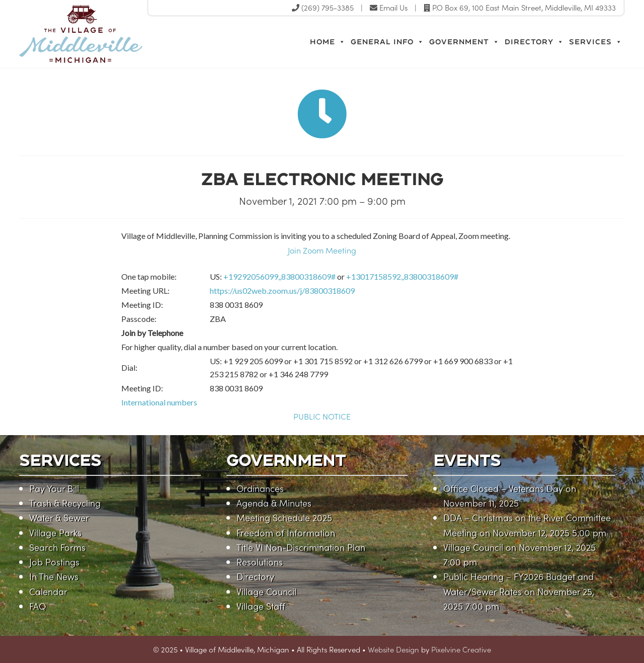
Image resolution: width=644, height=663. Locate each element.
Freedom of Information (286, 532)
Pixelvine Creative (461, 649)
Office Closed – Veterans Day (503, 488)
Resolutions (260, 562)
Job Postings (54, 562)
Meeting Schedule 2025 (284, 517)
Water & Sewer (59, 517)
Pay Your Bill (54, 488)
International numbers (159, 402)
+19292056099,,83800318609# (279, 276)
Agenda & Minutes (274, 503)
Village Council (266, 591)
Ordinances (260, 488)
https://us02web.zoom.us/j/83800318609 (282, 291)
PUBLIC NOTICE (322, 416)
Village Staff (261, 606)
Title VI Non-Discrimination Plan (301, 547)
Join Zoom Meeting (322, 250)
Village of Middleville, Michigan (126, 34)
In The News (54, 576)
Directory (534, 42)
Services (596, 42)
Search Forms (57, 547)
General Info (387, 42)
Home (328, 42)
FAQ (37, 606)
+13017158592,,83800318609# (402, 276)
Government (464, 42)
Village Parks (55, 532)
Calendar (48, 591)
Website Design (393, 649)
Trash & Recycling (65, 503)
